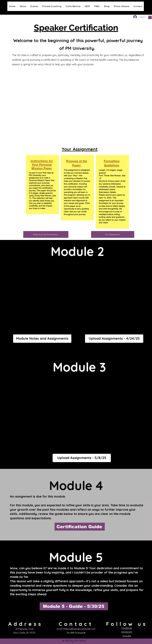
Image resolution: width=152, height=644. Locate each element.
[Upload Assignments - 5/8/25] (82, 458)
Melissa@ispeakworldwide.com (79, 629)
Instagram (127, 632)
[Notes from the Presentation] (46, 234)
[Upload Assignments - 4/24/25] (114, 339)
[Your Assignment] (113, 234)
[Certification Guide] (80, 527)
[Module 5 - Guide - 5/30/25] (74, 606)
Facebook (127, 628)
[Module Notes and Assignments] (42, 339)
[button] (150, 17)
